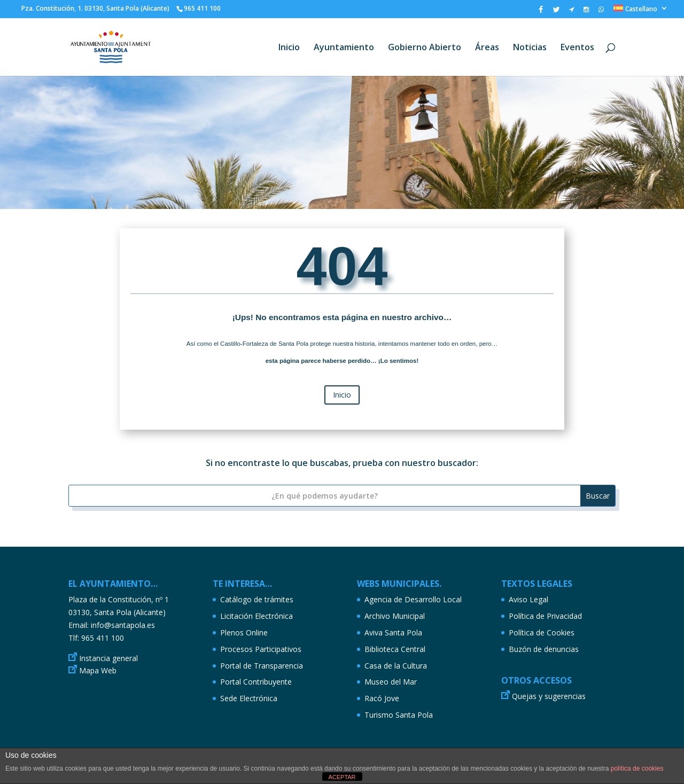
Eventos (577, 48)
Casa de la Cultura (396, 666)
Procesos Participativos (261, 649)
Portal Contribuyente (256, 682)
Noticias (530, 48)
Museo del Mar (391, 682)
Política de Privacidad (545, 616)
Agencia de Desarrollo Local (413, 599)
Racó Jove (382, 698)
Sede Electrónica (249, 698)
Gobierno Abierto (425, 48)
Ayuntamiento (344, 48)
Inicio (289, 48)
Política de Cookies (542, 632)
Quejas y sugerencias (549, 696)
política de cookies (637, 769)
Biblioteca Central (395, 649)
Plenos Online (244, 632)
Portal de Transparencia (262, 666)
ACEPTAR (342, 777)
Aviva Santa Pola (393, 632)
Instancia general (108, 658)
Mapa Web (98, 670)
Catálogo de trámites (257, 599)
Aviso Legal (528, 599)
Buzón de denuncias (544, 649)
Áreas (487, 48)
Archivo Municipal (395, 616)
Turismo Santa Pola (399, 715)
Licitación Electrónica (256, 616)
